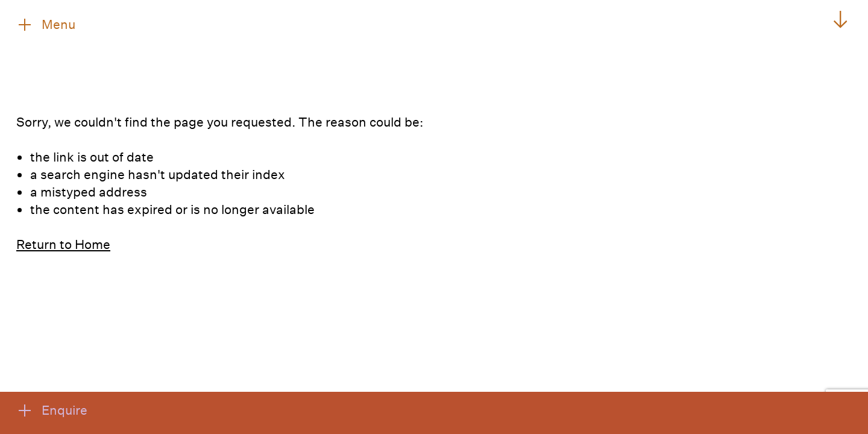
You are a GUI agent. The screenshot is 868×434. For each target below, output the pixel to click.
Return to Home (63, 244)
